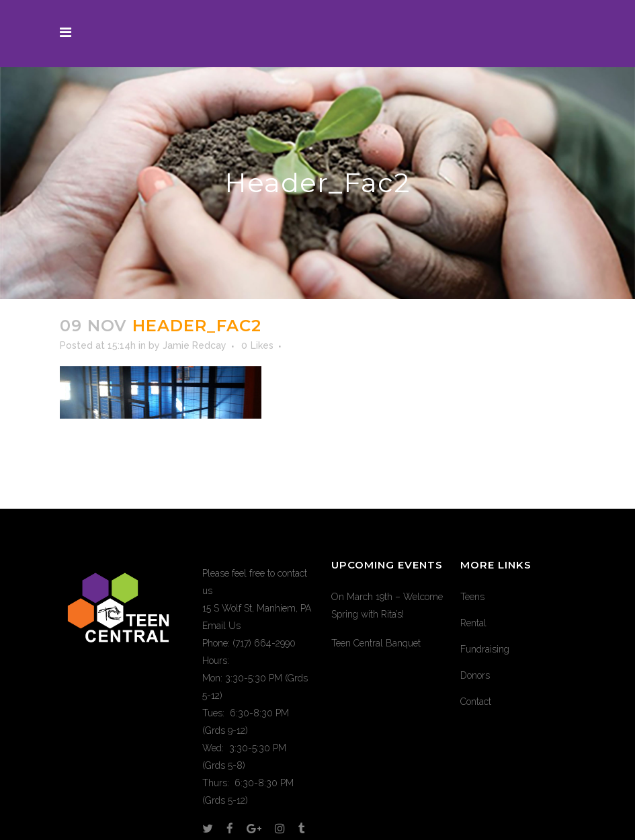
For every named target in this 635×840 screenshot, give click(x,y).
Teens (472, 597)
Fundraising (485, 649)
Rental (473, 623)
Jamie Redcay (195, 345)
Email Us (221, 626)
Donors (475, 675)
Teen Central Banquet (376, 643)
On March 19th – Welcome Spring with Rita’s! (387, 605)
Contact (476, 702)
